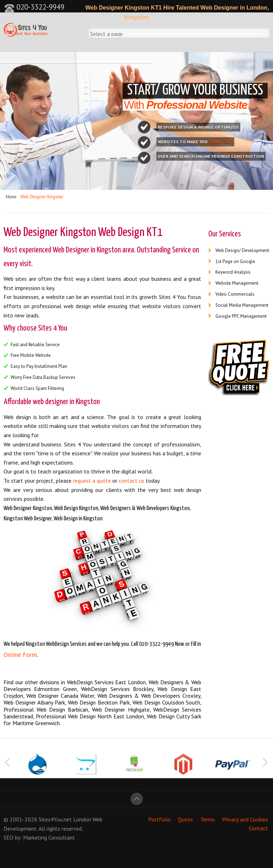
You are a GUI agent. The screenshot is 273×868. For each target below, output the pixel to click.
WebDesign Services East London (106, 682)
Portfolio (159, 819)
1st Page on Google (235, 261)
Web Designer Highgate (121, 709)
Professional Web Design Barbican (46, 709)
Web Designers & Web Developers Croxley (149, 696)
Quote (185, 819)
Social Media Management (242, 305)
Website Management (237, 283)
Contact (258, 829)
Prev (8, 762)
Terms (207, 819)
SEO (9, 837)
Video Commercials (235, 294)
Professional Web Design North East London (90, 716)
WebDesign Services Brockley (117, 689)
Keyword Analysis (233, 272)
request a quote (92, 481)
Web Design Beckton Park (99, 702)
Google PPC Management (241, 316)
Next (265, 762)
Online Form (20, 655)
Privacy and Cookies (245, 819)
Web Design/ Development (242, 250)
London (82, 819)
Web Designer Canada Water (60, 696)
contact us (132, 481)
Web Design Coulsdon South (166, 702)
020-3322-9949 (34, 7)
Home (11, 197)
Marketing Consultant (49, 837)
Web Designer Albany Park (34, 702)
